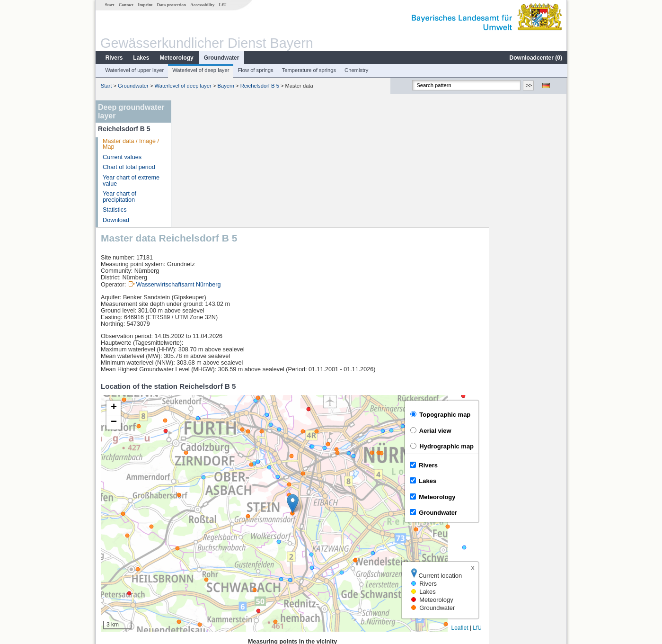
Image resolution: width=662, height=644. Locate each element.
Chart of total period (128, 167)
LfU (222, 5)
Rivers (114, 58)
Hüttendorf (199, 536)
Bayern (225, 86)
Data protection (171, 5)
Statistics (114, 210)
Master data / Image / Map (130, 144)
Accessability (202, 5)
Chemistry (356, 70)
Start (109, 5)
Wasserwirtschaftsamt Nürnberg (256, 158)
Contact (126, 5)
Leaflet (538, 501)
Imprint (145, 5)
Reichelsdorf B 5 (259, 86)
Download (115, 220)
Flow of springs (255, 70)
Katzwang (198, 557)
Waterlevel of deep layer (200, 70)
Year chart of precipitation (119, 197)
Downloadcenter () (535, 58)
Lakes (141, 58)
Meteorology (176, 58)
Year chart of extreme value (131, 181)
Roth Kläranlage (206, 546)
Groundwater (221, 58)
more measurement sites (224, 578)
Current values (122, 157)
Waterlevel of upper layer (134, 70)
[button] (370, 377)
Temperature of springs (309, 70)
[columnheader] (267, 526)
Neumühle (198, 567)
